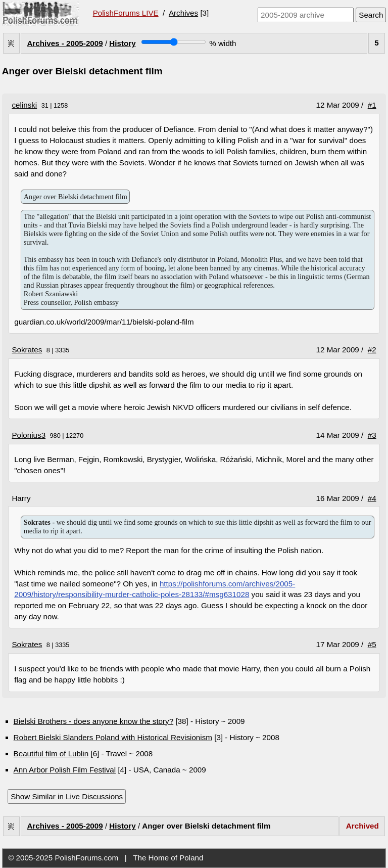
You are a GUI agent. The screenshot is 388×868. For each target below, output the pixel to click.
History (122, 43)
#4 (372, 498)
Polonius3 (29, 435)
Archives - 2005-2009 (65, 43)
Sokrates (27, 350)
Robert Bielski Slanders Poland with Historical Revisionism (113, 737)
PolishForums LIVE (126, 13)
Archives (183, 13)
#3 (372, 435)
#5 (372, 644)
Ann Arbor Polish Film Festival (65, 770)
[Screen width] (174, 42)
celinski (24, 105)
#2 (372, 350)
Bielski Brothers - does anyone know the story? (94, 721)
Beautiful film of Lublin (51, 753)
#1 (372, 105)
